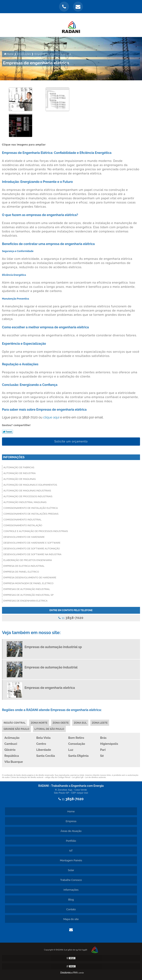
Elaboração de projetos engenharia (28, 560)
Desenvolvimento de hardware (24, 537)
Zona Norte (39, 723)
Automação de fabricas (19, 467)
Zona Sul (80, 723)
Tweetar (7, 432)
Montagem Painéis (71, 860)
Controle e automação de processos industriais (36, 531)
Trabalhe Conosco (71, 880)
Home (71, 811)
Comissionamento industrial (22, 520)
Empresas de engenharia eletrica (25, 601)
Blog (71, 900)
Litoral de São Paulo (49, 729)
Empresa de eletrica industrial (24, 566)
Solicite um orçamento (71, 441)
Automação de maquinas (20, 479)
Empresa (71, 821)
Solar (71, 870)
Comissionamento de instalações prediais (31, 514)
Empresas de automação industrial (27, 589)
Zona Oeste (61, 723)
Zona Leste (100, 723)
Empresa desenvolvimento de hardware (30, 578)
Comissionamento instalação (23, 525)
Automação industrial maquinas (25, 502)
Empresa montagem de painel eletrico (28, 583)
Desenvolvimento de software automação (32, 549)
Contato (71, 909)
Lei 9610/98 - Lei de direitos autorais (89, 777)
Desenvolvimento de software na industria (32, 554)
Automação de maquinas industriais (27, 491)
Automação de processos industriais (28, 496)
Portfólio (71, 841)
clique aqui (51, 417)
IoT (71, 851)
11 (71, 618)
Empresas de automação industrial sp (28, 595)
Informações (14, 457)
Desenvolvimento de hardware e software (32, 543)
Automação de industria (20, 473)
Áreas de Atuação (71, 831)
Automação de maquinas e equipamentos (30, 485)
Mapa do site (71, 919)
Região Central (15, 723)
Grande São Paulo (16, 729)
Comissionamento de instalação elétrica (31, 508)
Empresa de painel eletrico (21, 572)
